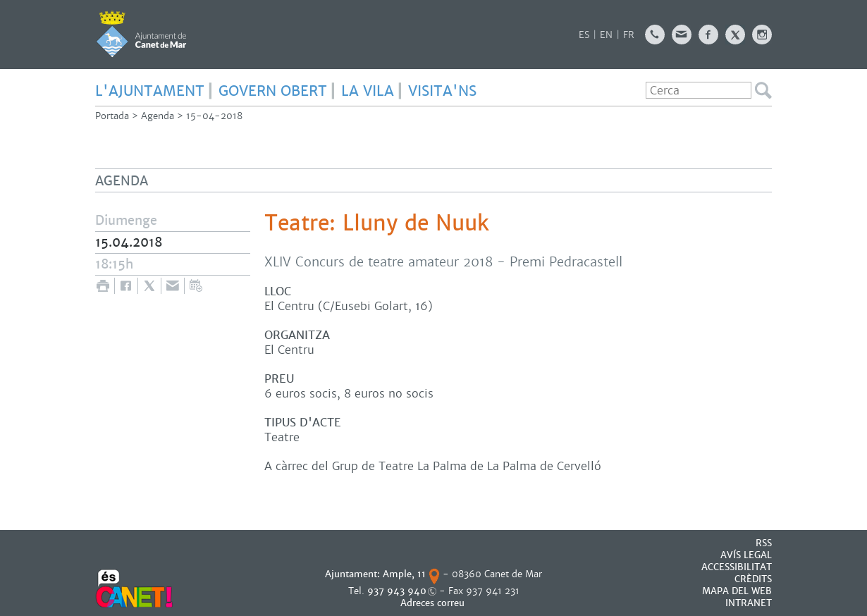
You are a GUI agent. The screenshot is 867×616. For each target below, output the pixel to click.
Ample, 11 (404, 574)
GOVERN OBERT (273, 91)
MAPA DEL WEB (737, 591)
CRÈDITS (753, 579)
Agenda (158, 116)
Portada (112, 116)
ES (584, 35)
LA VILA (368, 91)
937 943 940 (397, 591)
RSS (764, 543)
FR (629, 35)
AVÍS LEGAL (746, 555)
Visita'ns (442, 91)
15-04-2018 (214, 116)
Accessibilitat (737, 567)
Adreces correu (434, 603)
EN (606, 35)
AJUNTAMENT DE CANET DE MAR (141, 34)
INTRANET (749, 603)
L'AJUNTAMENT (150, 91)
